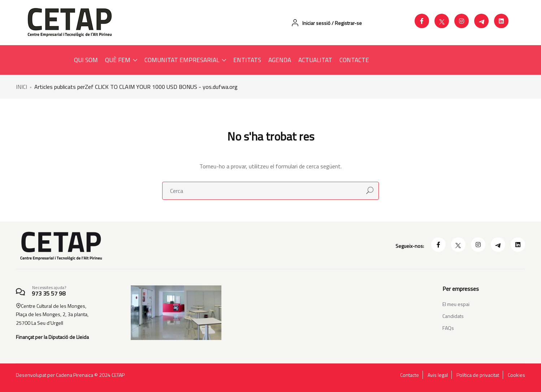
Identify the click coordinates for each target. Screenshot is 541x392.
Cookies (516, 375)
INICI (21, 87)
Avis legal (438, 375)
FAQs (448, 328)
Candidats (453, 316)
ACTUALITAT (315, 60)
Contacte (410, 375)
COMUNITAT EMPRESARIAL (185, 60)
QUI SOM (86, 60)
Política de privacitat (478, 375)
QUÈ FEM (121, 60)
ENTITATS (247, 60)
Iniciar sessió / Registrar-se (326, 23)
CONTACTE (354, 60)
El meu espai (456, 304)
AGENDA (280, 60)
